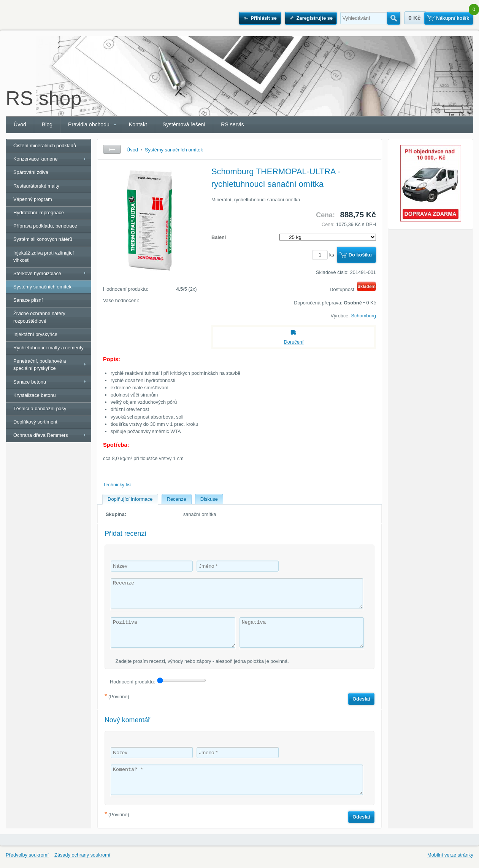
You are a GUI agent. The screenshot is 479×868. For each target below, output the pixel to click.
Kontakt (138, 124)
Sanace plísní (28, 300)
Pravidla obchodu (89, 124)
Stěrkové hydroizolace (37, 273)
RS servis (232, 124)
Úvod (20, 124)
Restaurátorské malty (36, 186)
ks (324, 255)
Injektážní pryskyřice (35, 334)
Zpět (112, 149)
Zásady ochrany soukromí (82, 855)
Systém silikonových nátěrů (43, 239)
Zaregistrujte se (315, 18)
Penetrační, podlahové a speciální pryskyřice (40, 365)
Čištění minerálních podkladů (45, 146)
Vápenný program (33, 199)
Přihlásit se (263, 18)
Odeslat (361, 699)
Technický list (117, 485)
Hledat (394, 18)
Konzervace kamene (36, 159)
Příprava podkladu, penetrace (45, 226)
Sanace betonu (30, 382)
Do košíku (360, 255)
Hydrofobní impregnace (39, 213)
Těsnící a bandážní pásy (40, 409)
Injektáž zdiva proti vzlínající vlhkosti (44, 256)
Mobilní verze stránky (450, 855)
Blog (47, 124)
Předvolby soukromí (27, 855)
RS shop (44, 98)
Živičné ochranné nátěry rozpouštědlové (39, 317)
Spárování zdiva (31, 172)
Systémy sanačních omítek (42, 287)
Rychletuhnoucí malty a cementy (48, 348)
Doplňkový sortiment (35, 422)
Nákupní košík (453, 18)
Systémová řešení (184, 124)
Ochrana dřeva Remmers (41, 435)
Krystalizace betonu (35, 395)
